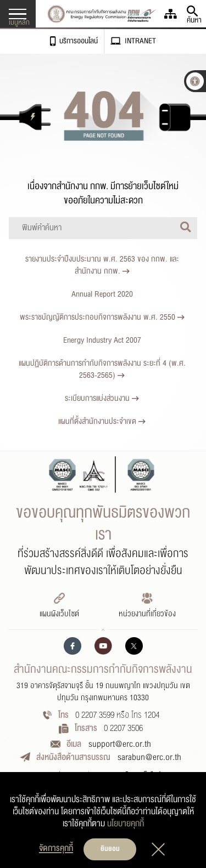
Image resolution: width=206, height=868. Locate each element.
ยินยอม (110, 849)
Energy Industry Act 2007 (102, 340)
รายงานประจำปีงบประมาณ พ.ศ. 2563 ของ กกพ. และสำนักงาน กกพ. (102, 265)
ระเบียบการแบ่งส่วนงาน (102, 398)
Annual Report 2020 (102, 294)
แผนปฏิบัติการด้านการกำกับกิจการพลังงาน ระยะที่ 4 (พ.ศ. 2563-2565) (102, 369)
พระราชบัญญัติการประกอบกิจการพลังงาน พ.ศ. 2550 (102, 317)
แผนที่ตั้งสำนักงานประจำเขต (102, 421)
